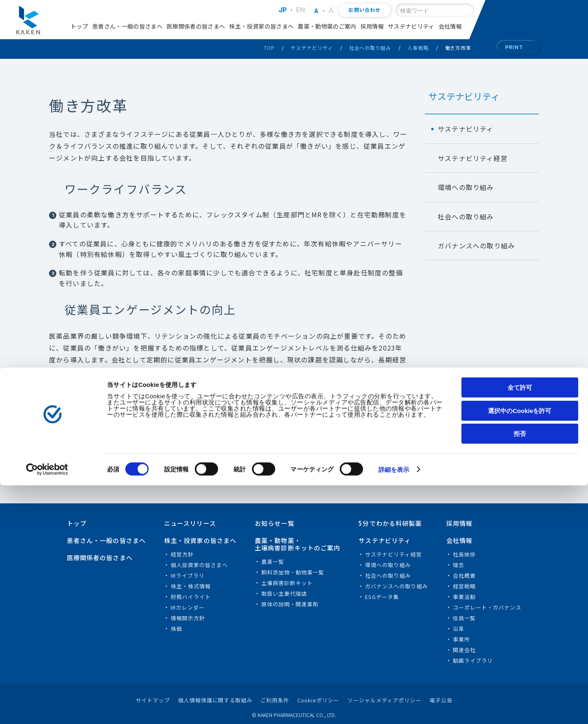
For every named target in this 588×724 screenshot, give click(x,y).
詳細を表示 (394, 708)
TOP (269, 48)
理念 (459, 565)
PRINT (514, 47)
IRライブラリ (188, 575)
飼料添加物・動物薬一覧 (293, 572)
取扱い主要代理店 (284, 593)
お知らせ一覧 (275, 523)
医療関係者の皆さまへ (196, 26)
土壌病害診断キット (287, 583)
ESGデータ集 (382, 597)
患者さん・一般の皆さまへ (127, 26)
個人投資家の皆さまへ (199, 565)
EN (301, 10)
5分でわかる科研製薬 (390, 523)
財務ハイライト (191, 597)
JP (283, 10)
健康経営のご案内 (85, 400)
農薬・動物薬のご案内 (327, 26)
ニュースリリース (190, 523)
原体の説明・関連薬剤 (290, 604)
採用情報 (372, 26)
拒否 (520, 672)
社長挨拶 (464, 554)
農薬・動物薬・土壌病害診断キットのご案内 (298, 544)
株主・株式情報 (191, 586)
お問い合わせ (364, 10)
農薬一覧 (273, 562)
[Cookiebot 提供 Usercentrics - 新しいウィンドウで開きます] (53, 708)
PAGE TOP (565, 516)
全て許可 (520, 626)
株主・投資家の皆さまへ (261, 26)
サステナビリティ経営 (473, 158)
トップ (79, 26)
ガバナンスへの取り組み (476, 246)
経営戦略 (464, 586)
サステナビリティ (411, 26)
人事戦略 (418, 48)
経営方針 (182, 554)
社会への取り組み (370, 48)
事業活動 (464, 597)
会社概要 (464, 575)
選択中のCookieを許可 (520, 649)
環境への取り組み (466, 187)
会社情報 (450, 26)
